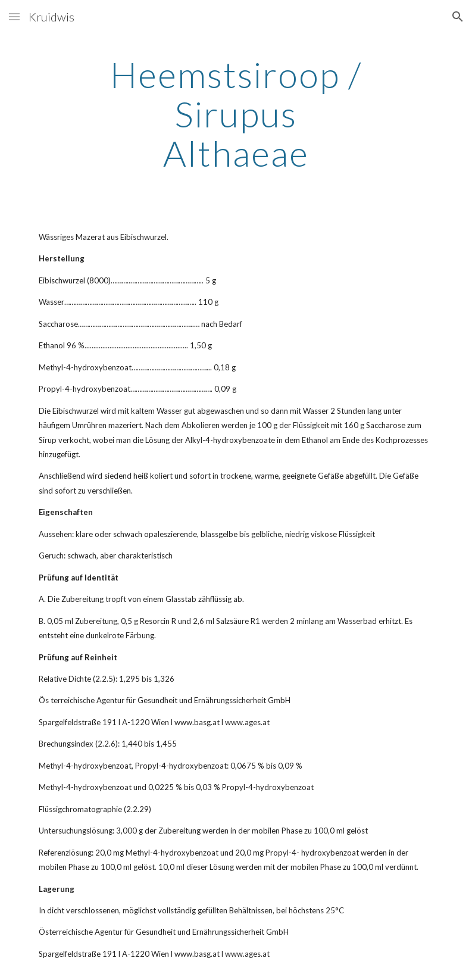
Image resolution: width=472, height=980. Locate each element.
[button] (14, 16)
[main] (236, 114)
